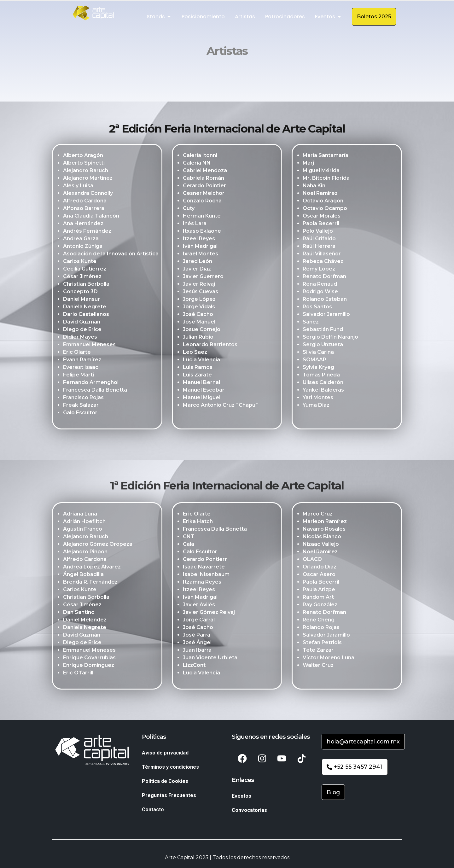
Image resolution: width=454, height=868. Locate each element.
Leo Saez (195, 353)
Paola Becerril (321, 224)
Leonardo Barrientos (210, 345)
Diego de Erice (82, 330)
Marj (308, 164)
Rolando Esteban (325, 300)
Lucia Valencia (201, 361)
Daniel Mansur (81, 300)
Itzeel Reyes (199, 239)
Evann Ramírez (82, 361)
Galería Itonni (200, 156)
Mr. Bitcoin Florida (326, 179)
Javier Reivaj (199, 285)
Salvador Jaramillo (326, 315)
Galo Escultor (80, 414)
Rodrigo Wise (320, 292)
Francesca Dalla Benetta (95, 391)
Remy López (319, 270)
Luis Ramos (198, 368)
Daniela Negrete (85, 308)
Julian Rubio (198, 338)
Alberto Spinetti (84, 164)
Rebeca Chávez (323, 262)
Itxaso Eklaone (202, 232)
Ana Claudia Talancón (91, 217)
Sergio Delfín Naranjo (330, 338)
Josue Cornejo (202, 330)
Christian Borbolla (86, 285)
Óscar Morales (322, 217)
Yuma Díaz (316, 406)
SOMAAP (314, 361)
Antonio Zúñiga (83, 247)
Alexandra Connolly (88, 194)
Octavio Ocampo (325, 209)
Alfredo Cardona (85, 202)
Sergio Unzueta (323, 345)
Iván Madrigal (200, 247)
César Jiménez (82, 277)
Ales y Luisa (78, 186)
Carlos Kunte (80, 262)
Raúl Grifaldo (319, 239)
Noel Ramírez (320, 194)
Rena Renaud (320, 285)
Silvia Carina (318, 353)
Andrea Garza (81, 239)
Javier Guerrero (203, 277)
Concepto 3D (80, 292)
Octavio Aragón (323, 202)
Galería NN (197, 164)
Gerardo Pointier (204, 186)
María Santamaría (326, 156)
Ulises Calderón (323, 383)
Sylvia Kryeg (318, 368)
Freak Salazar (81, 406)
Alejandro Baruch (86, 171)
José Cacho (198, 315)
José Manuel (199, 323)
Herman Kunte (202, 217)
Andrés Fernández (87, 232)
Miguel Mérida (321, 171)
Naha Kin (314, 186)
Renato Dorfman (324, 277)
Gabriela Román (204, 179)
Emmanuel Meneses (89, 345)
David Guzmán (82, 323)
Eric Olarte (77, 353)
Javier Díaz (197, 270)
